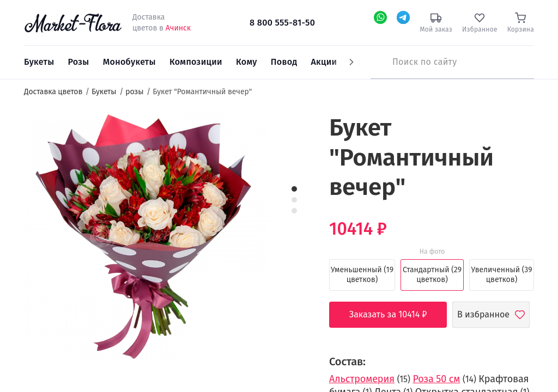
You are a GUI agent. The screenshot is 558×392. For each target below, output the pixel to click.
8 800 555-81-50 (282, 23)
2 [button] (294, 200)
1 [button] (295, 189)
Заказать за (396, 315)
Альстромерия (362, 379)
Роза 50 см (436, 379)
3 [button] (294, 211)
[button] (290, 134)
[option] (147, 238)
